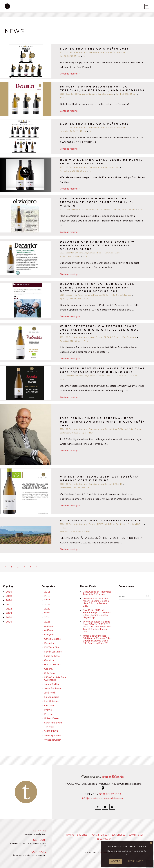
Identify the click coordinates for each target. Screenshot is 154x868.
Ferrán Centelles (53, 652)
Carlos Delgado (73, 210)
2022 (62, 128)
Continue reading (70, 74)
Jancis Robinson (53, 688)
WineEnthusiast (53, 740)
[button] (148, 597)
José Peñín (121, 52)
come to (113, 777)
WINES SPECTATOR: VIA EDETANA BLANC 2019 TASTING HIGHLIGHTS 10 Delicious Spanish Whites (99, 330)
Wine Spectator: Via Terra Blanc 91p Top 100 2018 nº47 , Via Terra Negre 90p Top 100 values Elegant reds (97, 627)
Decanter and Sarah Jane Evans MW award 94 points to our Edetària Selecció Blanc (97, 245)
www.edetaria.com (114, 798)
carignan (70, 295)
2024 (9, 617)
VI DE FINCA (51, 731)
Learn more (136, 861)
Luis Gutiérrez (52, 701)
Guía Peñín (110, 52)
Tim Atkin (49, 727)
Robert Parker (52, 718)
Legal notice (119, 835)
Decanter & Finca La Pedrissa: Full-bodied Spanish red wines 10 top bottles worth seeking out (98, 288)
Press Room (37, 840)
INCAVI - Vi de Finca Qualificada (112, 524)
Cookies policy (136, 835)
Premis (131, 524)
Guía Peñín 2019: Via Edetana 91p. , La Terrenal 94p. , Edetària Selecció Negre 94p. (97, 614)
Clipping (40, 831)
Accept (116, 861)
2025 (9, 622)
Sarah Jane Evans (113, 253)
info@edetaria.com (92, 798)
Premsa (128, 295)
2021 (62, 295)
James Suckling (112, 167)
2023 (62, 52)
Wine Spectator (129, 337)
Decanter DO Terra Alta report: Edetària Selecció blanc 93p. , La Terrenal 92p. (96, 602)
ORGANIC (108, 337)
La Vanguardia (52, 697)
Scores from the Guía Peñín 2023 (94, 124)
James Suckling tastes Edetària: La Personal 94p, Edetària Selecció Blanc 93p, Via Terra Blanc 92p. (97, 639)
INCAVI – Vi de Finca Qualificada (55, 679)
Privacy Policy (104, 839)
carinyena (88, 295)
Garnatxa (83, 52)
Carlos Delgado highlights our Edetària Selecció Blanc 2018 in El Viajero (97, 202)
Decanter (70, 94)
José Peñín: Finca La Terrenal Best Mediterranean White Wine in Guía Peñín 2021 (103, 422)
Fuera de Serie (52, 656)
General (120, 295)
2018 (9, 592)
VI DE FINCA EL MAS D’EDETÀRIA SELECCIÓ (101, 520)
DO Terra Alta (72, 52)
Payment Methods (100, 835)
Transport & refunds (76, 835)
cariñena (79, 295)
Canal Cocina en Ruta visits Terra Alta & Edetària (97, 593)
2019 (9, 596)
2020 (62, 429)
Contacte (39, 852)
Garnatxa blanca (96, 52)
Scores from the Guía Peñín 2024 (94, 49)
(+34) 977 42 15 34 (110, 794)
